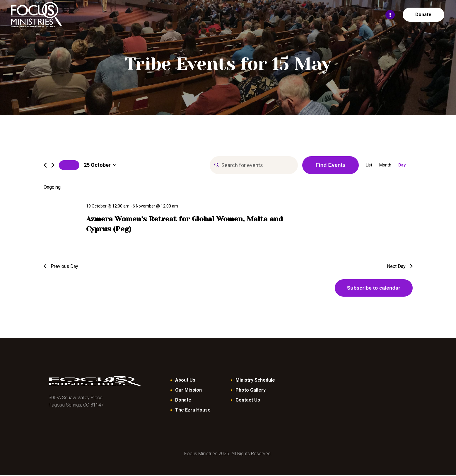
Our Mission (188, 391)
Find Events (330, 165)
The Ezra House (193, 411)
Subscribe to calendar (372, 288)
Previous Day (61, 266)
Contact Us (248, 401)
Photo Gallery (251, 391)
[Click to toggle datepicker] (100, 165)
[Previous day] (45, 165)
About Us (185, 381)
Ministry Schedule (255, 381)
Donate (183, 401)
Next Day (400, 266)
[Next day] (53, 165)
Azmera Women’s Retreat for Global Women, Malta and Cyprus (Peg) (185, 224)
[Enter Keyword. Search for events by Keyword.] (254, 165)
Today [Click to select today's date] (69, 165)
